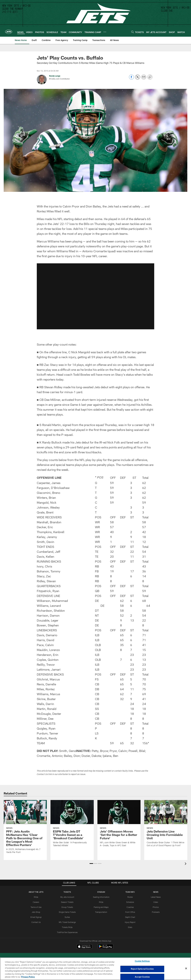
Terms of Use (36, 907)
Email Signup (36, 917)
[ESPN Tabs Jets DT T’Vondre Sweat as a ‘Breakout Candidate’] (72, 825)
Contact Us (36, 922)
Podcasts (156, 912)
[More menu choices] (105, 32)
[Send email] (144, 79)
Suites (67, 917)
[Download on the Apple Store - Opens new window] (84, 947)
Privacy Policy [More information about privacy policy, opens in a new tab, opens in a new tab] (28, 977)
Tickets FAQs (67, 927)
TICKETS (67, 892)
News (156, 892)
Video (156, 902)
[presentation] (186, 864)
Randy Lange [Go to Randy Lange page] (55, 76)
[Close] (186, 968)
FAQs (36, 897)
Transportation (101, 912)
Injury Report (130, 922)
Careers (36, 902)
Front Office (130, 912)
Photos (156, 907)
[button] (91, 864)
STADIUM (101, 892)
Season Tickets (67, 902)
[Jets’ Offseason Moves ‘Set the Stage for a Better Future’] (119, 825)
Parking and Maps (101, 907)
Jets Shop (36, 912)
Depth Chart (130, 917)
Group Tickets (67, 907)
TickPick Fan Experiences (67, 932)
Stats (130, 927)
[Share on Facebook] (131, 79)
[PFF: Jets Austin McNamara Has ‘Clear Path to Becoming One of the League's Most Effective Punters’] (25, 829)
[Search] (133, 32)
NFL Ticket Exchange (67, 922)
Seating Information (101, 897)
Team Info (130, 892)
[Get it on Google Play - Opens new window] (106, 948)
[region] (95, 969)
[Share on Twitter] (138, 79)
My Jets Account (67, 897)
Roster (130, 897)
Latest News (156, 897)
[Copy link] (150, 77)
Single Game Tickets (67, 912)
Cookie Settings (142, 961)
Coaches (130, 907)
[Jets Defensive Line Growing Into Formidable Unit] (166, 825)
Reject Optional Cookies (142, 969)
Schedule (130, 902)
